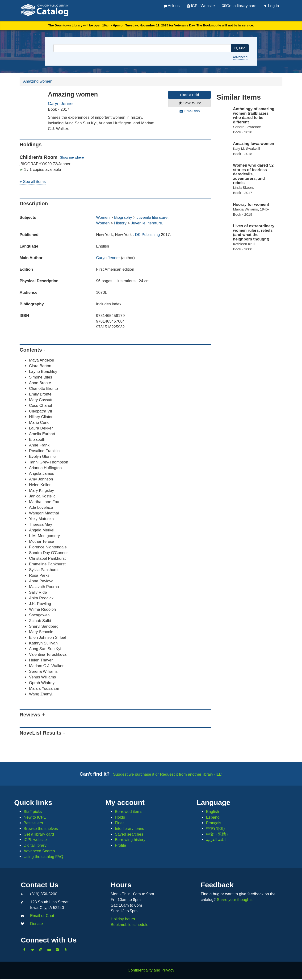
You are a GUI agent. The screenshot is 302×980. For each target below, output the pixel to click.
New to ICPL (35, 817)
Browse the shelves (41, 829)
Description (34, 204)
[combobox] (142, 48)
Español (213, 817)
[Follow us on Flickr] (57, 950)
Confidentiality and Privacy (151, 970)
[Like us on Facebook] (24, 950)
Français (214, 823)
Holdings (31, 145)
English (212, 812)
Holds (120, 817)
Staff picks (33, 812)
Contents (31, 350)
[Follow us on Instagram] (41, 950)
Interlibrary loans (130, 829)
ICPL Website (201, 6)
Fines (120, 823)
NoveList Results (40, 733)
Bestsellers (33, 823)
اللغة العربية (216, 840)
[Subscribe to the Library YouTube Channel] (49, 950)
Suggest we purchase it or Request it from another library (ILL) (168, 774)
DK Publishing (148, 235)
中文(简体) (215, 829)
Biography (123, 217)
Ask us (172, 6)
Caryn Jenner (61, 103)
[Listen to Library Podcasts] (66, 950)
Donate (37, 924)
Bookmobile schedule (130, 925)
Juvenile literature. (152, 217)
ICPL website (35, 840)
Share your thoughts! (235, 900)
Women (103, 217)
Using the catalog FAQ (43, 857)
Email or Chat (42, 916)
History (120, 223)
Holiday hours (123, 919)
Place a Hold (190, 95)
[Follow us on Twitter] (33, 950)
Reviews (30, 715)
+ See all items (33, 182)
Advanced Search (39, 851)
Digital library (35, 845)
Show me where (72, 158)
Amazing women (38, 81)
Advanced (240, 57)
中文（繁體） (218, 834)
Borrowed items (129, 812)
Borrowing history (130, 840)
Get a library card (239, 6)
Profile (121, 845)
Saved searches (129, 834)
